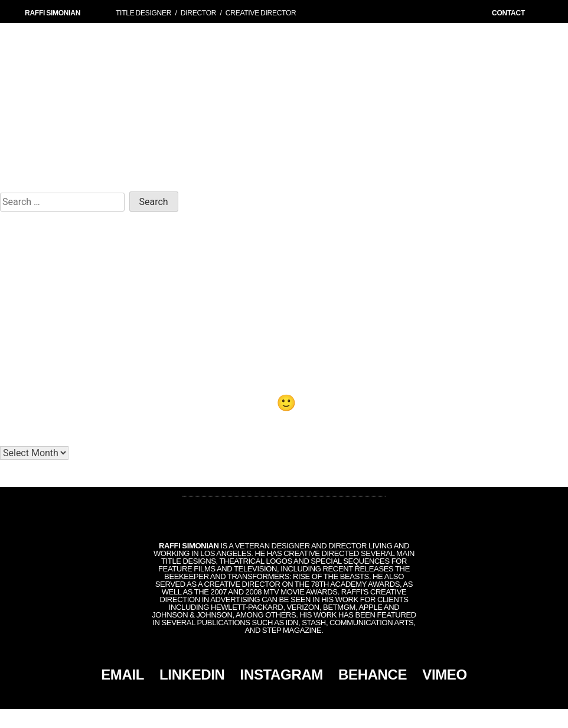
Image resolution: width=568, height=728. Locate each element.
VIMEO (445, 675)
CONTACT (508, 13)
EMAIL (123, 675)
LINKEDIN (192, 675)
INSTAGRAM (282, 675)
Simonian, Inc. (265, 719)
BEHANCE (373, 675)
